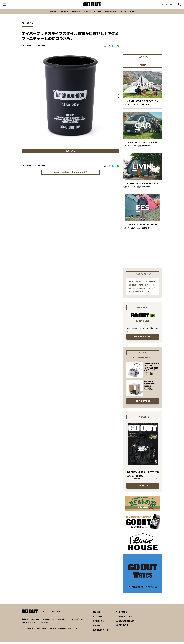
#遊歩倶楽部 (151, 284)
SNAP (87, 13)
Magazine (113, 13)
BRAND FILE (101, 632)
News (48, 13)
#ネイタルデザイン (136, 294)
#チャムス (140, 284)
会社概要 (25, 621)
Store (98, 13)
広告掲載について (49, 621)
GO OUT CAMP (132, 13)
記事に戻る (71, 153)
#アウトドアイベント (147, 287)
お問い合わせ (35, 621)
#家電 (131, 284)
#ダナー (132, 290)
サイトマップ (45, 624)
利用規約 (61, 621)
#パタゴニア (150, 294)
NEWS (97, 614)
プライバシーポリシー (75, 621)
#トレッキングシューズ (146, 290)
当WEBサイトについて (30, 624)
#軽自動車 (133, 287)
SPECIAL (74, 13)
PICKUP (60, 13)
